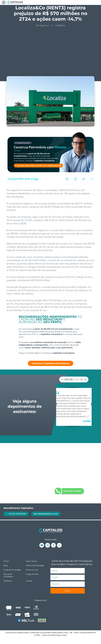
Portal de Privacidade (12, 570)
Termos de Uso (32, 570)
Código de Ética (32, 574)
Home (6, 561)
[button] (67, 179)
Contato (29, 581)
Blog (5, 566)
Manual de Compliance (8, 575)
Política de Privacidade (35, 566)
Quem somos (31, 561)
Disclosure (8, 581)
